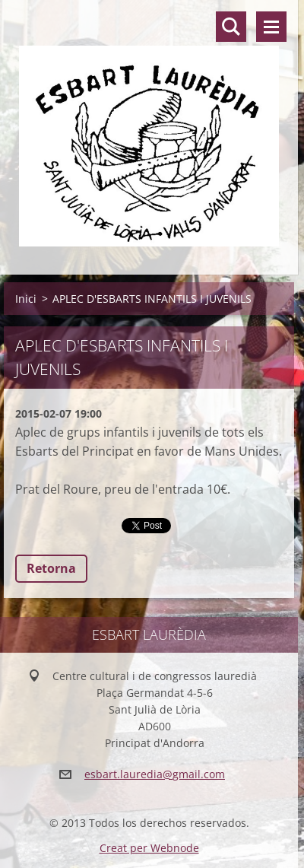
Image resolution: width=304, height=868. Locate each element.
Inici (26, 299)
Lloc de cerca (231, 27)
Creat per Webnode (149, 848)
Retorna (51, 568)
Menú (271, 27)
